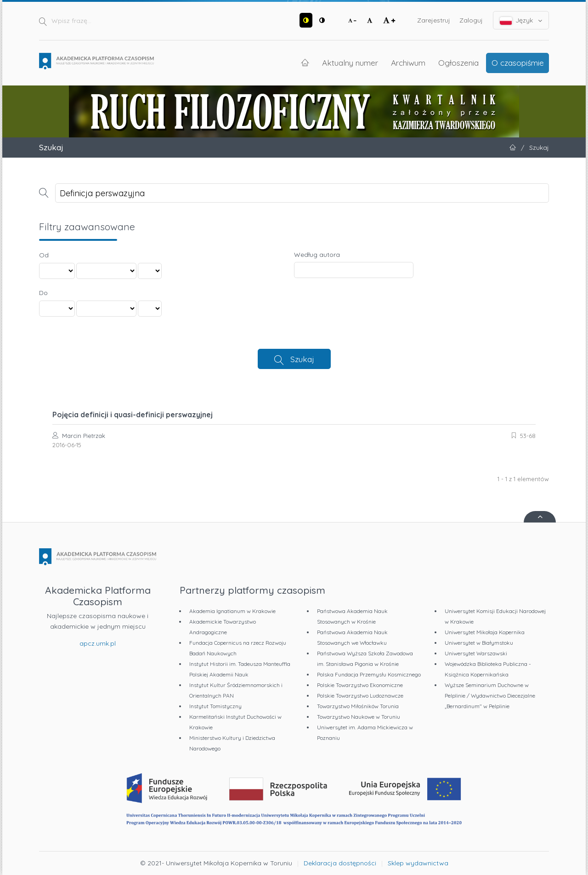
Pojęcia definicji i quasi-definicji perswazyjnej (133, 415)
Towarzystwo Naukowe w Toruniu (359, 717)
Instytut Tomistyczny (215, 706)
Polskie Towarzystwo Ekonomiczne (360, 685)
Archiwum (408, 62)
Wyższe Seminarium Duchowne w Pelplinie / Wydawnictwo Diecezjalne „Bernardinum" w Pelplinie (490, 696)
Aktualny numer (350, 62)
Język (521, 20)
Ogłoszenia (458, 62)
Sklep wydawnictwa (418, 863)
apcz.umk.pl (98, 643)
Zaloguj (471, 20)
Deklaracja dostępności (340, 863)
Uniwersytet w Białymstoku (479, 643)
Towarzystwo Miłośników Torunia (358, 706)
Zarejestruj (434, 20)
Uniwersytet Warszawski (476, 653)
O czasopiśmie (518, 62)
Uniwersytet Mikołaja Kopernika (485, 632)
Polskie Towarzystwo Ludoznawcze (360, 696)
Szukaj (302, 359)
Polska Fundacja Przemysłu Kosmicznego (369, 674)
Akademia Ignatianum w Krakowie (232, 611)
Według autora (317, 255)
